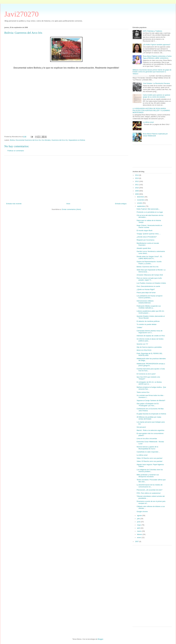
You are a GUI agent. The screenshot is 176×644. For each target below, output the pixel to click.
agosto (140, 515)
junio (139, 522)
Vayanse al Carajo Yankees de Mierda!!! (151, 400)
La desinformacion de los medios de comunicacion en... (149, 486)
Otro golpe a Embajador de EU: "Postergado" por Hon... (148, 405)
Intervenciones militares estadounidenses (145, 302)
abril (139, 528)
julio (139, 519)
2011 (137, 185)
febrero (140, 534)
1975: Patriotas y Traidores (152, 31)
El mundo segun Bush (144, 230)
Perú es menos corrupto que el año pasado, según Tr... (149, 279)
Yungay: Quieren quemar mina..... (149, 234)
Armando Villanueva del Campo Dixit (150, 275)
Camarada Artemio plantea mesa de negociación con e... (149, 332)
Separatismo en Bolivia (77, 140)
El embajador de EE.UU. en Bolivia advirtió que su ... (149, 383)
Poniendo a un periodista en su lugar (150, 212)
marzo (140, 531)
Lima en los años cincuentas (147, 439)
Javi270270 (22, 14)
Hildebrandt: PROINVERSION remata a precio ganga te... (151, 365)
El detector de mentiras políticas (148, 321)
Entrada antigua (121, 204)
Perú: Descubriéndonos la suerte (148, 286)
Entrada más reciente (14, 204)
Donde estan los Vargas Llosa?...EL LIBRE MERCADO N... (149, 257)
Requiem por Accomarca (145, 240)
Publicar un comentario (16, 151)
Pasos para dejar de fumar (146, 293)
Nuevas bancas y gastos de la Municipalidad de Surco (147, 448)
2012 (137, 181)
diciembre (141, 197)
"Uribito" (139, 327)
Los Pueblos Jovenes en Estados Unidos (151, 283)
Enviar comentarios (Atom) (71, 209)
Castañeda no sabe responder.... (148, 452)
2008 (137, 194)
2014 (137, 175)
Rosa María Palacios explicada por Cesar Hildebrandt (155, 135)
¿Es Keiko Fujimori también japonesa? (157, 45)
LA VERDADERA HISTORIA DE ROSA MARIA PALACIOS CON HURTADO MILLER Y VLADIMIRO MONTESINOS (151, 110)
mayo (139, 525)
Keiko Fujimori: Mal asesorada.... (148, 209)
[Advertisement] (66, 178)
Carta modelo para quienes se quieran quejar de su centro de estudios (156, 96)
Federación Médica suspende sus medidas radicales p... (149, 307)
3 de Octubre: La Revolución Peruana (156, 83)
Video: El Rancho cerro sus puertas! (149, 458)
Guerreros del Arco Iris (60, 140)
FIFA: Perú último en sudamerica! (149, 493)
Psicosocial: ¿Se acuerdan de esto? (149, 490)
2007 (137, 541)
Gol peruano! (141, 427)
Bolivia (12, 140)
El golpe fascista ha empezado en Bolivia (151, 414)
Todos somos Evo (143, 392)
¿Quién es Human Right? (146, 289)
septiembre (141, 206)
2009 (137, 191)
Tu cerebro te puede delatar (147, 324)
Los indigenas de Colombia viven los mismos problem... (150, 471)
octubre (140, 203)
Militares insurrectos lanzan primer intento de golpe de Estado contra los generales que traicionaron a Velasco (152, 72)
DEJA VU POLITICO (144, 350)
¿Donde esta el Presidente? (147, 237)
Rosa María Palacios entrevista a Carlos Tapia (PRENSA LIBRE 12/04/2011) (157, 57)
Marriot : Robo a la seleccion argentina (150, 430)
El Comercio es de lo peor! (146, 374)
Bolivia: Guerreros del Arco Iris (147, 267)
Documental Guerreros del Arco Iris (28, 140)
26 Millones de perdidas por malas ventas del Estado (149, 418)
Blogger (100, 639)
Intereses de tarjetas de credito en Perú (151, 336)
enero (139, 537)
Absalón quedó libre (144, 248)
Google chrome (142, 512)
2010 (137, 188)
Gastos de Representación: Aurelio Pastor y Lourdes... (149, 263)
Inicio (68, 204)
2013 (137, 178)
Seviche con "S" (142, 344)
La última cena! (148, 122)
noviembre (141, 200)
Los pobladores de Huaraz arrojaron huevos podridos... (149, 297)
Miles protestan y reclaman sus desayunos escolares (148, 476)
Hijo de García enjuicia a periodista (149, 347)
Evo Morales (46, 140)
